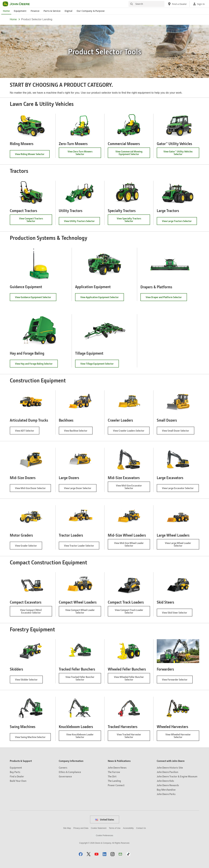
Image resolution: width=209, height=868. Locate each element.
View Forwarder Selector (177, 681)
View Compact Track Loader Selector (129, 612)
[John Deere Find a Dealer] (177, 4)
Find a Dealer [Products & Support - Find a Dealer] (17, 776)
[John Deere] (18, 4)
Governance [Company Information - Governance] (65, 776)
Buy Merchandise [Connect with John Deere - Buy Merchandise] (166, 790)
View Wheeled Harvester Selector (179, 737)
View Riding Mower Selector (32, 155)
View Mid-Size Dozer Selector (33, 489)
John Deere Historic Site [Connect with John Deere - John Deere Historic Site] (170, 767)
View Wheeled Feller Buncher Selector (129, 679)
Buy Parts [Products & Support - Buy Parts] (15, 772)
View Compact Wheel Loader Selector (80, 612)
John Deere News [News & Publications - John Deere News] (117, 767)
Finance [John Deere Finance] (35, 11)
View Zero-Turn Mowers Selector (80, 154)
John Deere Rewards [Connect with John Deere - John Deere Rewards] (168, 785)
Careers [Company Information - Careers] (63, 767)
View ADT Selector (27, 432)
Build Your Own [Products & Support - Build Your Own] (18, 781)
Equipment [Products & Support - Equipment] (16, 767)
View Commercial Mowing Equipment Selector (133, 154)
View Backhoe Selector (78, 432)
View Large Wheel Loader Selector (178, 545)
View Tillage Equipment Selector (100, 365)
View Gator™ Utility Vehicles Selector (178, 154)
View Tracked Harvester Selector (131, 737)
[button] (81, 854)
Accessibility (128, 828)
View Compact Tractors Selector (31, 221)
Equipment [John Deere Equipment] (20, 11)
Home (13, 19)
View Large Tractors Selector (179, 222)
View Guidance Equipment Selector (36, 298)
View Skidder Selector (29, 681)
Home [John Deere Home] (6, 11)
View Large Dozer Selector (80, 489)
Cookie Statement (99, 828)
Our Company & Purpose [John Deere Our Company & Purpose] (91, 11)
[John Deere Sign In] (199, 4)
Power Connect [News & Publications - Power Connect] (116, 785)
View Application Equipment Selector (102, 298)
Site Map (67, 828)
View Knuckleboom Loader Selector (82, 737)
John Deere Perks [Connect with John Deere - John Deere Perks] (166, 794)
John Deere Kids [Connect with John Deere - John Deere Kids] (165, 781)
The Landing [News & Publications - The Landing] (114, 781)
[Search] (146, 4)
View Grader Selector (29, 547)
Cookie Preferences (104, 835)
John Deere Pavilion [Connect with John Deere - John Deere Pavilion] (167, 772)
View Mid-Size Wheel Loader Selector (129, 545)
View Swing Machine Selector (33, 738)
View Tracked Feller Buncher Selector (80, 679)
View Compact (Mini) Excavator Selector (36, 612)
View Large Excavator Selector (180, 489)
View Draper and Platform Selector (166, 298)
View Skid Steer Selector (177, 614)
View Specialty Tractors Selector (130, 221)
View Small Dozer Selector (178, 432)
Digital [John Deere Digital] (68, 11)
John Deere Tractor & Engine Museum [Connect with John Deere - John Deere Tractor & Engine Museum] (177, 776)
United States (105, 819)
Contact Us (141, 828)
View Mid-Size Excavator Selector (130, 488)
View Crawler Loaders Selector (131, 432)
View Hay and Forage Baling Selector (36, 365)
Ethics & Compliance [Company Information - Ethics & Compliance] (70, 772)
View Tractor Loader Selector (82, 547)
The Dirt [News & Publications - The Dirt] (112, 776)
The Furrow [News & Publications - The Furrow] (114, 772)
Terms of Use (115, 828)
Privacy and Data (81, 828)
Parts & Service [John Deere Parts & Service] (52, 11)
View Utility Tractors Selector (82, 222)
